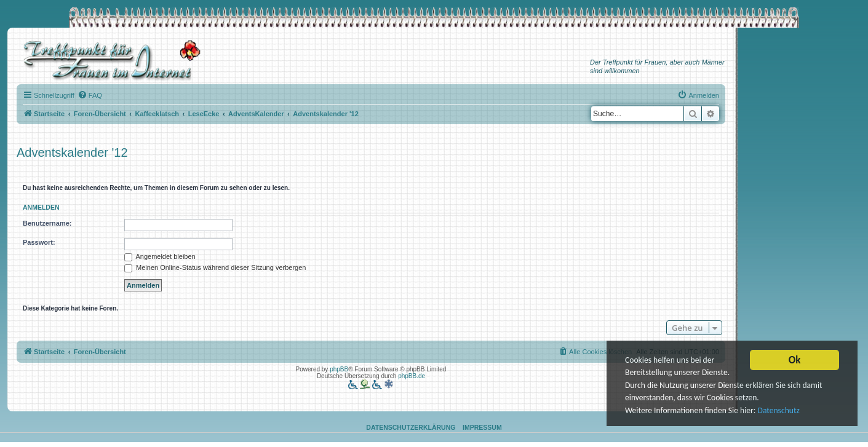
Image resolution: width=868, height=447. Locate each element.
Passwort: (39, 242)
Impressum (482, 427)
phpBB (339, 369)
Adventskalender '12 (72, 152)
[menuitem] (90, 95)
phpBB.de (412, 376)
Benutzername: (47, 223)
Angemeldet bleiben (160, 256)
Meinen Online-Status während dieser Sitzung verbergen (215, 267)
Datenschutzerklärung (411, 427)
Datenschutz (779, 411)
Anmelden (41, 207)
